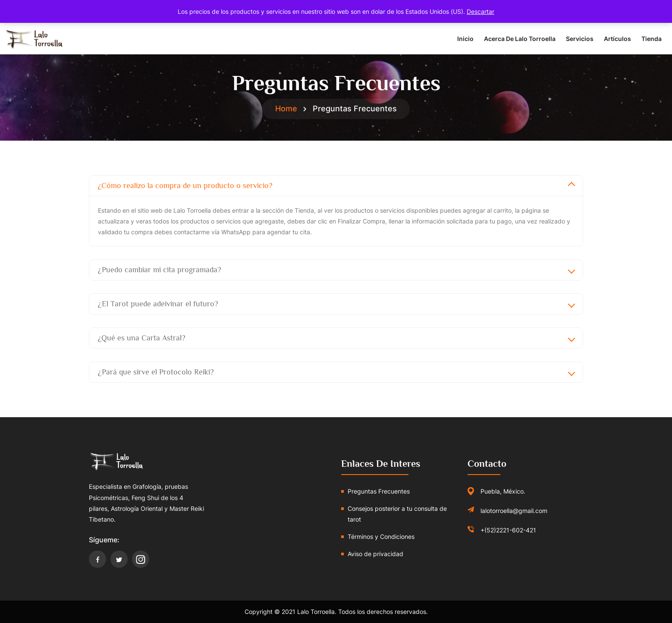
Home (286, 109)
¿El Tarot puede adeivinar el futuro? (158, 304)
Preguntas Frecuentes (379, 491)
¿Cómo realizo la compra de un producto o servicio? (185, 186)
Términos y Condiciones (381, 536)
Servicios (580, 39)
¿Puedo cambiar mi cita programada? (160, 270)
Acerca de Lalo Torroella (520, 39)
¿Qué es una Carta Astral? (142, 338)
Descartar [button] (480, 11)
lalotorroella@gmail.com (514, 511)
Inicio (465, 39)
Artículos (617, 39)
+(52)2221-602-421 (508, 530)
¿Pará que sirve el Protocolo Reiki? (156, 372)
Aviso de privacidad (375, 554)
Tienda (652, 39)
